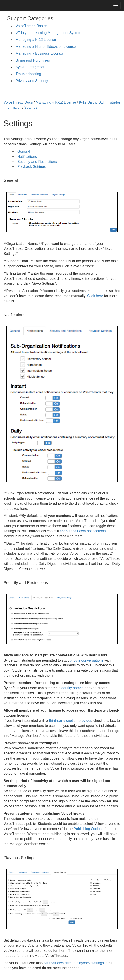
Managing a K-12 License (36, 40)
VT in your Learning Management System (48, 33)
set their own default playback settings (74, 963)
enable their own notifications (83, 531)
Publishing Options (88, 829)
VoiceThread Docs (18, 102)
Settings (31, 107)
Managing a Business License (39, 53)
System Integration (30, 67)
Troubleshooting (28, 74)
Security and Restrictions (37, 162)
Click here (95, 296)
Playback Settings (32, 167)
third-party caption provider (70, 721)
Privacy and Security (32, 81)
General (24, 151)
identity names (72, 688)
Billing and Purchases (33, 60)
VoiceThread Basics (31, 26)
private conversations (86, 660)
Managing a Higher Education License (46, 47)
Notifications (27, 157)
